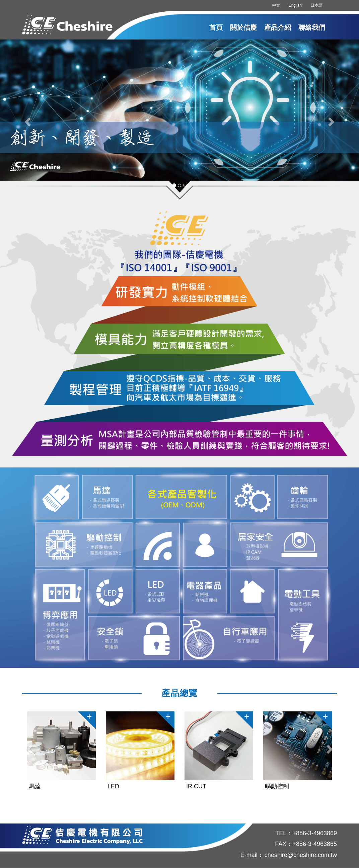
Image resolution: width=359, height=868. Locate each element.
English (295, 5)
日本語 (316, 5)
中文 (276, 5)
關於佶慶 (243, 27)
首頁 (216, 27)
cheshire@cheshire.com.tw (301, 855)
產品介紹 (278, 27)
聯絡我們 (312, 27)
